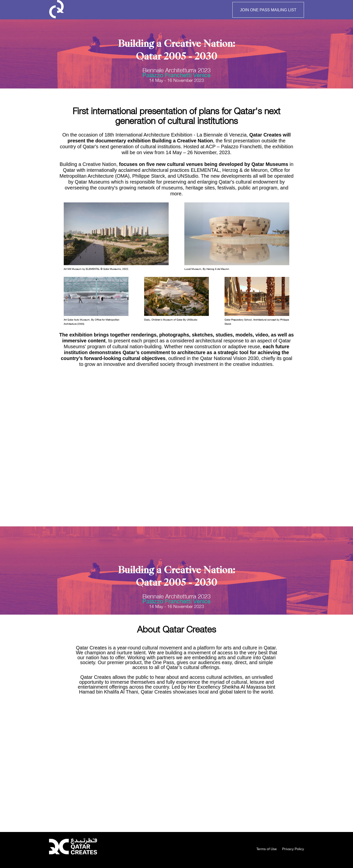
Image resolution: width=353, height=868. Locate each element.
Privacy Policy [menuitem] (293, 849)
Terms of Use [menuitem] (267, 849)
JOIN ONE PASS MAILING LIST (268, 10)
